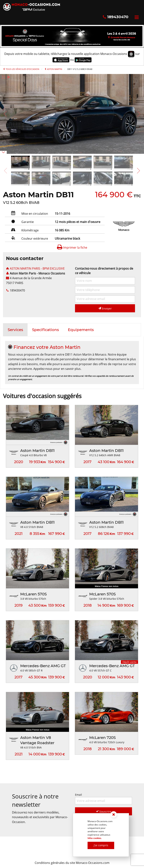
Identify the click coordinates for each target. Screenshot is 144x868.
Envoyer (105, 308)
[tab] (15, 330)
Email (103, 799)
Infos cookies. (95, 838)
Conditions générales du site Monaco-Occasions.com (72, 863)
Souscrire (104, 812)
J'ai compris (101, 845)
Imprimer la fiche (72, 247)
